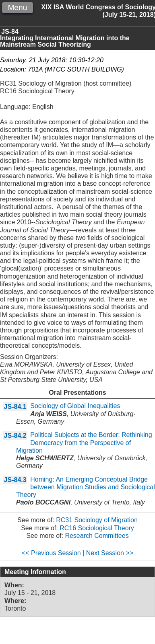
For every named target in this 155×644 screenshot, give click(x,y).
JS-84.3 (15, 480)
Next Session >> (110, 553)
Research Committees (97, 536)
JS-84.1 (15, 407)
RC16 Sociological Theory (97, 528)
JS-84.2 (15, 436)
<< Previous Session (51, 553)
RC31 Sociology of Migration (97, 520)
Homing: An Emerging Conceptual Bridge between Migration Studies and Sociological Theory (86, 487)
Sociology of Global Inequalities (75, 406)
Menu (17, 7)
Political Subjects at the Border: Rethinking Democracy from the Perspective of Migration (84, 442)
